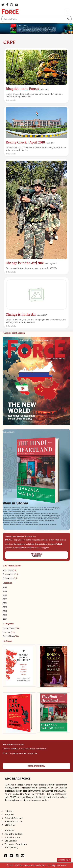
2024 (5, 591)
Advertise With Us (13, 821)
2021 (5, 603)
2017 (5, 619)
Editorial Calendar (13, 818)
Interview (9, 632)
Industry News (11, 628)
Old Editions (11, 841)
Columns (9, 811)
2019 (5, 611)
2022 (5, 599)
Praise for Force (12, 837)
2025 (5, 587)
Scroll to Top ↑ (64, 860)
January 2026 (10, 578)
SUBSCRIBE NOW (37, 766)
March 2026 (10, 570)
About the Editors (13, 834)
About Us (9, 815)
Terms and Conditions (16, 844)
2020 (5, 607)
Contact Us (10, 825)
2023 (5, 595)
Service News (11, 636)
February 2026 (11, 574)
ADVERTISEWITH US (36, 555)
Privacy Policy (11, 847)
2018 (5, 615)
